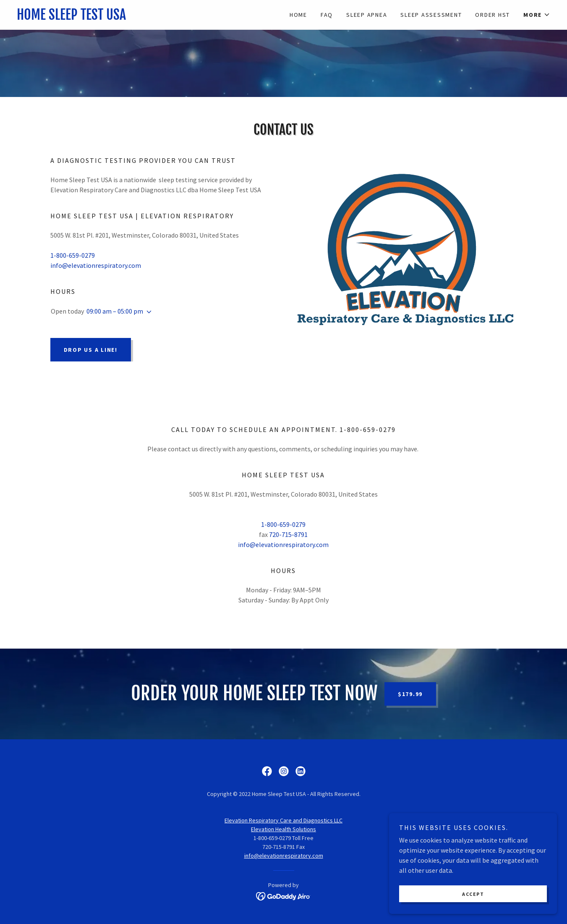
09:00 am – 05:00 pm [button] (115, 311)
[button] (537, 15)
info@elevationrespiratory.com (284, 856)
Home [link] (298, 15)
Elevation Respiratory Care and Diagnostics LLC (283, 820)
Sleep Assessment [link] (431, 15)
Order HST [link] (493, 15)
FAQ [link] (327, 15)
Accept (473, 894)
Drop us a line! (91, 350)
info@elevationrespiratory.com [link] (96, 265)
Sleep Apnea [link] (367, 15)
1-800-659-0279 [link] (73, 255)
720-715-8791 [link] (288, 534)
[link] (150, 17)
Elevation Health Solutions (283, 829)
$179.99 (410, 694)
